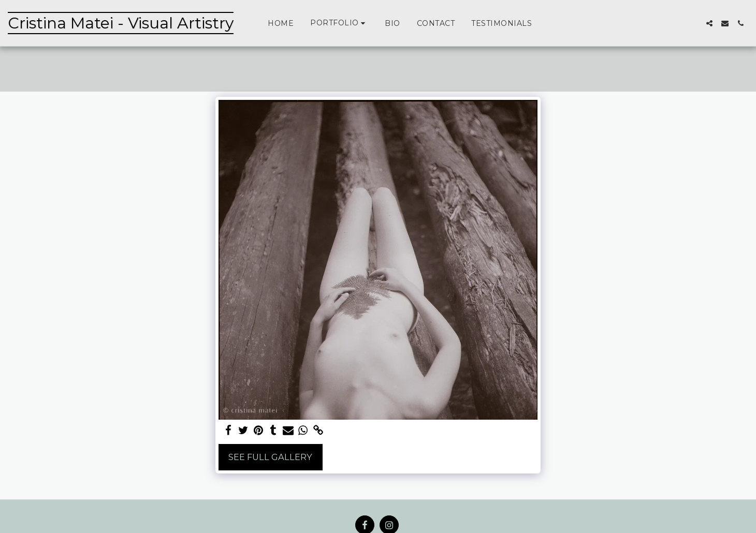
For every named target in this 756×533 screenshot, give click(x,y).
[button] (339, 23)
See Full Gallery (270, 457)
